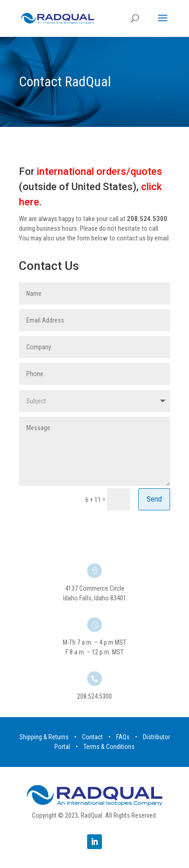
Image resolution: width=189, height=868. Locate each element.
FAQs (123, 737)
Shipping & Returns (44, 737)
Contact (92, 737)
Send (154, 499)
